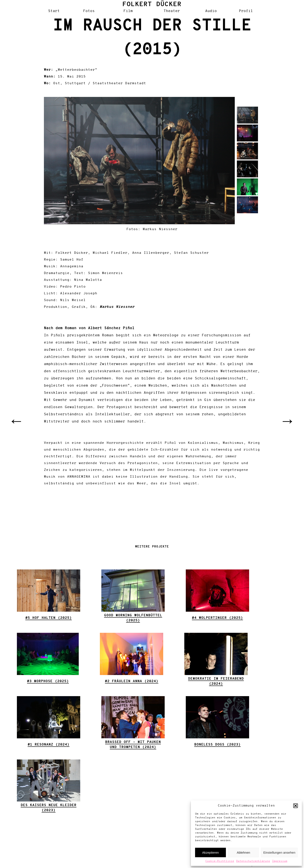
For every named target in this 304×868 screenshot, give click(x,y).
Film (128, 11)
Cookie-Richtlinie (220, 861)
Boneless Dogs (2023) (217, 745)
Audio (211, 11)
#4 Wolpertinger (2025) (217, 618)
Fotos (89, 11)
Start (54, 11)
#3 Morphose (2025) (48, 681)
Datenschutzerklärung (253, 861)
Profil (246, 11)
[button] (296, 806)
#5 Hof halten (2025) (49, 618)
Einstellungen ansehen (279, 852)
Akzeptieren (210, 852)
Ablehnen (243, 852)
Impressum (280, 861)
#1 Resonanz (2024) (49, 745)
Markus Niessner (117, 307)
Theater (172, 11)
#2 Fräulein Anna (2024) (132, 681)
